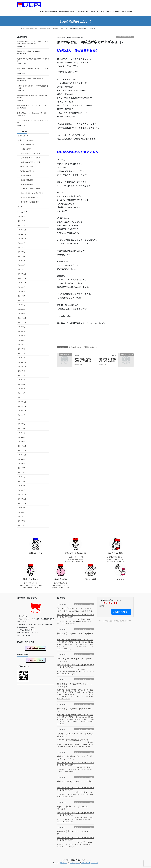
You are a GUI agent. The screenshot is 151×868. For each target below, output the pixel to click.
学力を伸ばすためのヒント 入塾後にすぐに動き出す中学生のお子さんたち (33, 43)
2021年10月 (22, 411)
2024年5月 (22, 300)
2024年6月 (22, 296)
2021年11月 (22, 406)
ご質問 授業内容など (27, 145)
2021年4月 (22, 433)
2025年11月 (22, 234)
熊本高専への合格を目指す (30, 197)
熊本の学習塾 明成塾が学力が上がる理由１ (83, 360)
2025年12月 (22, 230)
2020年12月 (22, 446)
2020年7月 (22, 468)
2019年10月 (22, 503)
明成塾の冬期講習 (27, 180)
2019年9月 (22, 508)
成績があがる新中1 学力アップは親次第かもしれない (33, 97)
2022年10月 (22, 367)
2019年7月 (22, 516)
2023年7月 (22, 331)
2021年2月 (22, 442)
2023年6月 (22, 336)
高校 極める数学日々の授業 (31, 162)
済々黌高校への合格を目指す (31, 189)
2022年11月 (22, 362)
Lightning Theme (75, 863)
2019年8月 (22, 512)
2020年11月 (22, 450)
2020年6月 (22, 472)
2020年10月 (22, 455)
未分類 (20, 206)
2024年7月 (22, 292)
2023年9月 (22, 327)
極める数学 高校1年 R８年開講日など (31, 51)
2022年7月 (22, 375)
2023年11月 (22, 318)
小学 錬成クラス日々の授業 (31, 158)
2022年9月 (22, 371)
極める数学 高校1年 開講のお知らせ (30, 78)
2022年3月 (22, 393)
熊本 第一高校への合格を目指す (32, 193)
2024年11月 (22, 278)
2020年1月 (22, 490)
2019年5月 (22, 525)
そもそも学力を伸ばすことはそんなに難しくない (33, 122)
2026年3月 (22, 221)
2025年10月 (22, 239)
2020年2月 (22, 486)
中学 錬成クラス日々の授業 (31, 153)
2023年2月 (22, 353)
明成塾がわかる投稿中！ (26, 140)
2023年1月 (22, 358)
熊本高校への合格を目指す (30, 202)
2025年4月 (22, 261)
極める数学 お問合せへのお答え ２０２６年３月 (33, 70)
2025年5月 (22, 256)
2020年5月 (22, 477)
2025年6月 (22, 252)
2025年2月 (22, 269)
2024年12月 (22, 274)
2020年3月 (22, 481)
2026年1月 (22, 225)
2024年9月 (22, 287)
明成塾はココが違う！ (91, 347)
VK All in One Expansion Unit (89, 863)
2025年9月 (22, 243)
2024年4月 (22, 305)
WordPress (64, 863)
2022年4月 (22, 389)
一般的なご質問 (26, 149)
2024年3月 (22, 309)
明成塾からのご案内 (26, 167)
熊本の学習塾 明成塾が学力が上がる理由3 (107, 360)
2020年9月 (22, 459)
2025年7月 (22, 247)
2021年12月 (22, 402)
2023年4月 (22, 344)
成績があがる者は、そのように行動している (32, 105)
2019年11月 (22, 499)
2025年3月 (22, 265)
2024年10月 (22, 283)
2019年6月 (22, 521)
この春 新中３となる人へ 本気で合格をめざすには (33, 87)
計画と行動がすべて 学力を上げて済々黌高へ (33, 113)
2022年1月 (22, 397)
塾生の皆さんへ (23, 136)
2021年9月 (22, 415)
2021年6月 (22, 424)
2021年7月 (22, 419)
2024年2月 (22, 314)
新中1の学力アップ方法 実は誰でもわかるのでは (33, 60)
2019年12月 (22, 494)
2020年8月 (22, 464)
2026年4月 (22, 217)
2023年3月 (22, 349)
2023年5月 (22, 340)
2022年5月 (22, 384)
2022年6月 (22, 380)
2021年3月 (22, 437)
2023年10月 (22, 322)
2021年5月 (22, 428)
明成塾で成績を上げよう (125, 37)
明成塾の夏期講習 (27, 184)
